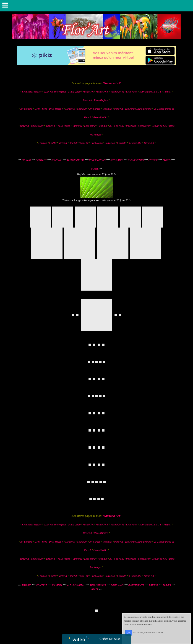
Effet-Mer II (90, 126)
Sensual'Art (144, 126)
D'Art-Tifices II (56, 109)
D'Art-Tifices (41, 109)
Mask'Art (87, 100)
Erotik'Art (122, 143)
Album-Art (149, 143)
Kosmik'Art (88, 92)
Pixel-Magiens (101, 100)
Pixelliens (131, 126)
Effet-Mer (78, 126)
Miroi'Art (63, 143)
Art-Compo (95, 109)
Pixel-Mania (97, 143)
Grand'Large (74, 92)
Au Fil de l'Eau (117, 126)
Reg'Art (167, 92)
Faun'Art (43, 143)
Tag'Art (73, 143)
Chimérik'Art (37, 126)
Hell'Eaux (102, 126)
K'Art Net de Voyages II (55, 92)
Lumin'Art (70, 109)
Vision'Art (108, 109)
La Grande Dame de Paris (138, 109)
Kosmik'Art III (118, 92)
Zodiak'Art (110, 143)
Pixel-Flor (84, 143)
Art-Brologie (26, 109)
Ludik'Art (25, 126)
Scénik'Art (82, 109)
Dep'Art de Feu (159, 126)
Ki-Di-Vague (64, 126)
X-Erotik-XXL (135, 143)
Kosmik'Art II (102, 92)
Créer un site (110, 639)
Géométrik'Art (101, 118)
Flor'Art (53, 143)
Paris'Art (119, 109)
